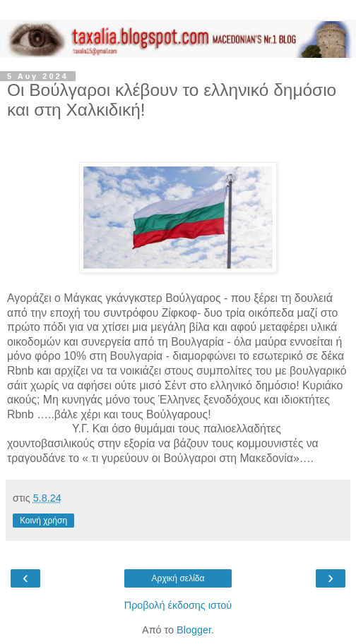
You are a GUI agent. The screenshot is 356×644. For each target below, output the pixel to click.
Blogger (194, 630)
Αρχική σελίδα (178, 578)
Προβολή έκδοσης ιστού (178, 605)
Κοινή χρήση (43, 521)
